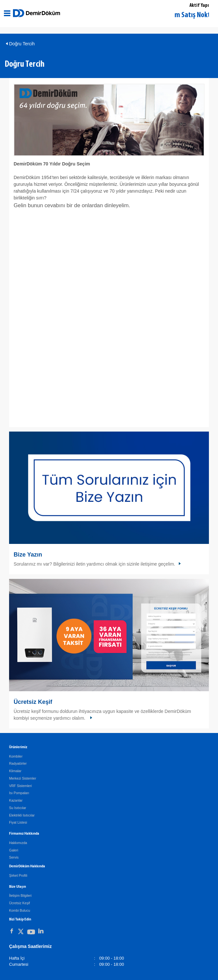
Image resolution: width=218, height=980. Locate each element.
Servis (14, 857)
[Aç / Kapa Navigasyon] (7, 13)
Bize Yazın (28, 555)
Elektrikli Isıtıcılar (22, 815)
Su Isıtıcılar (18, 808)
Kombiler (16, 756)
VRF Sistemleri (20, 786)
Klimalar (15, 771)
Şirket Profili (18, 875)
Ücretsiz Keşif (33, 702)
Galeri (14, 850)
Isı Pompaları (19, 793)
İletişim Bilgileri (20, 896)
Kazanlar (16, 800)
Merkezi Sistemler (23, 778)
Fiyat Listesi (18, 822)
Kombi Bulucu (20, 910)
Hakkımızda (18, 843)
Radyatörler (18, 763)
